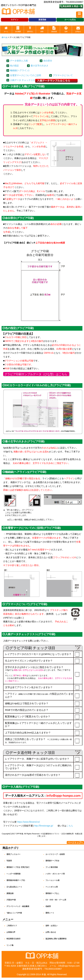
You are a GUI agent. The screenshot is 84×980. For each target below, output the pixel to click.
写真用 (9, 861)
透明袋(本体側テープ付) (16, 880)
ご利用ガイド (12, 926)
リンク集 (10, 945)
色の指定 (14, 66)
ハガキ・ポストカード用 (55, 874)
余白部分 (48, 61)
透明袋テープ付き (52, 861)
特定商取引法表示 (13, 939)
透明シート (50, 913)
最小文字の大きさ (39, 66)
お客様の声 (11, 932)
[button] (79, 15)
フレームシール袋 (52, 880)
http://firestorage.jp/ (44, 826)
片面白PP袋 (11, 900)
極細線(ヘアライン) (20, 70)
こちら (70, 826)
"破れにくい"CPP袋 (14, 913)
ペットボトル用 (52, 887)
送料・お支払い (52, 926)
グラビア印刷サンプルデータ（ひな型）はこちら (36, 374)
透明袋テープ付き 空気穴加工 (18, 867)
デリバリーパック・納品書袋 (18, 906)
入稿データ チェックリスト (24, 80)
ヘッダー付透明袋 (13, 874)
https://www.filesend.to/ (28, 822)
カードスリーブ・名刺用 (55, 854)
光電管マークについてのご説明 (26, 75)
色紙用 (48, 906)
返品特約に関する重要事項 (56, 939)
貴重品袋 (10, 893)
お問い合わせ (51, 932)
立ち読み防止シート (14, 887)
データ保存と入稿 (19, 61)
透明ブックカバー (13, 854)
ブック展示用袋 (52, 867)
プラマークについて (63, 75)
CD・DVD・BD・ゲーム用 (56, 900)
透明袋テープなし (52, 893)
